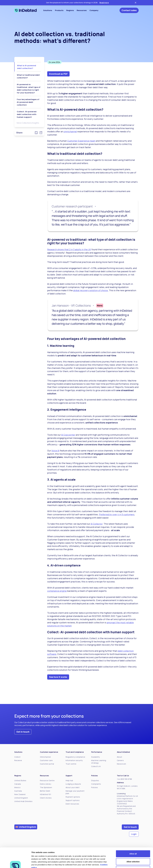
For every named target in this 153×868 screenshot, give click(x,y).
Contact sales (129, 10)
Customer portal (47, 764)
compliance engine (57, 591)
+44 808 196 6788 (124, 779)
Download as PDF (58, 74)
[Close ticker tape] (136, 3)
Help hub (69, 780)
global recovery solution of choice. (91, 290)
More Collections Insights (28, 123)
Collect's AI (96, 766)
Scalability (96, 757)
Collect (17, 757)
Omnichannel (45, 757)
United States (20, 780)
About (120, 757)
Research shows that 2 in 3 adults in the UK (69, 249)
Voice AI (55, 451)
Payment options (73, 797)
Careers (120, 760)
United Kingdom (21, 798)
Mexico (17, 787)
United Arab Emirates (23, 801)
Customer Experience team (81, 141)
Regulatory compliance (75, 757)
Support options (73, 800)
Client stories (46, 798)
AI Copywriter (68, 435)
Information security (74, 760)
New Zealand (20, 794)
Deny (133, 852)
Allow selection (133, 844)
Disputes (95, 780)
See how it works (58, 677)
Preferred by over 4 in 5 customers (117, 514)
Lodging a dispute (73, 784)
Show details (125, 863)
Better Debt (45, 791)
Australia (18, 791)
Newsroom (122, 764)
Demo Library (45, 784)
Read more (104, 3)
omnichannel (70, 131)
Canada (18, 784)
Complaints (96, 784)
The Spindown (46, 787)
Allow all (133, 837)
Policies (94, 787)
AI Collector (97, 524)
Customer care (46, 760)
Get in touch (23, 732)
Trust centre (71, 764)
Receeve (18, 760)
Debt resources (72, 804)
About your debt (73, 787)
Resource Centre (47, 780)
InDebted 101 (45, 794)
